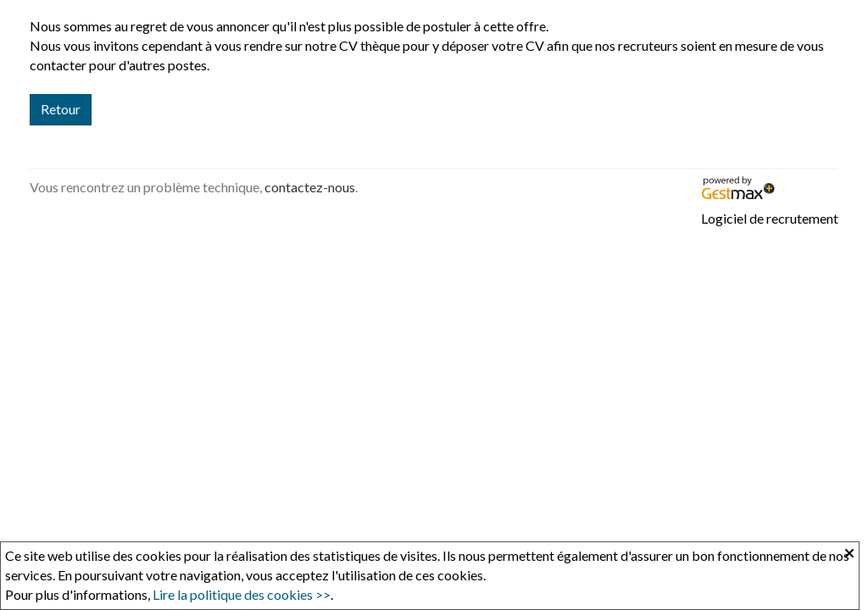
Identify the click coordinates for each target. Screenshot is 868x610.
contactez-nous (310, 187)
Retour (61, 109)
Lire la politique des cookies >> (242, 594)
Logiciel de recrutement (770, 218)
